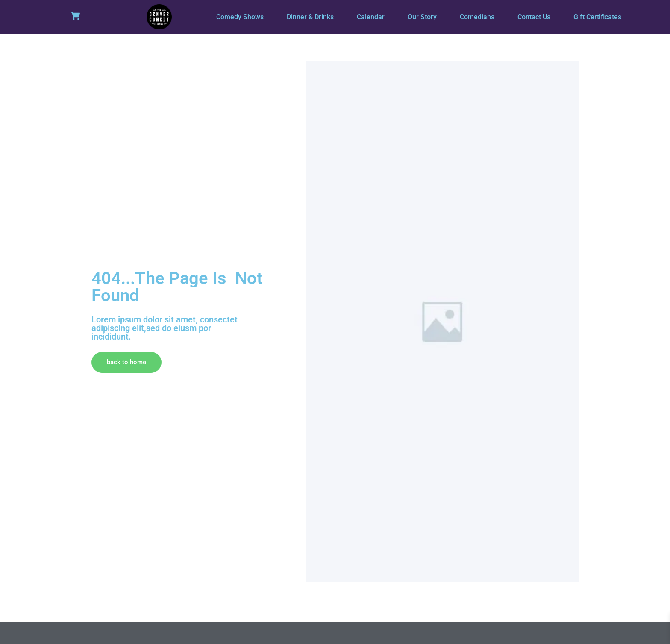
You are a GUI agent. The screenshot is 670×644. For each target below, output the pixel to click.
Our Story (422, 17)
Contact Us (534, 17)
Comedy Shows (240, 17)
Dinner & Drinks (310, 17)
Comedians (477, 17)
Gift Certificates (597, 17)
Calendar (371, 17)
